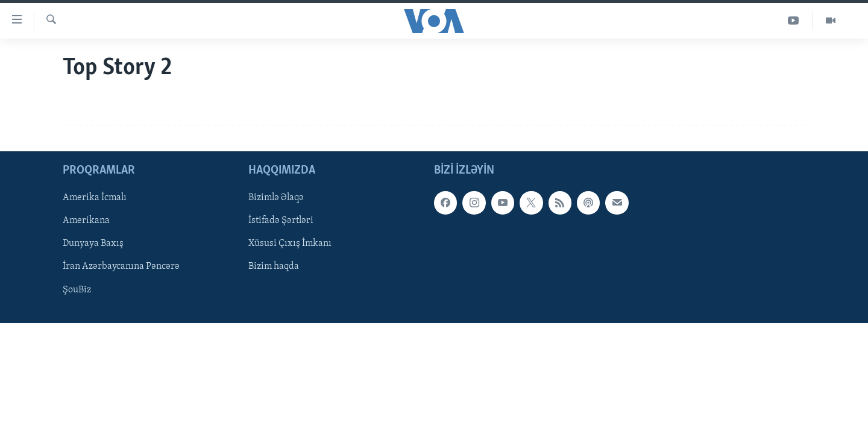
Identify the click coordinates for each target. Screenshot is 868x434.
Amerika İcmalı (95, 198)
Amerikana (86, 221)
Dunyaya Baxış (93, 244)
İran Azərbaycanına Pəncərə (121, 267)
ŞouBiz (77, 290)
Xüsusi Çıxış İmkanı (290, 244)
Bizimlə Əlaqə (276, 198)
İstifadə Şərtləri (281, 221)
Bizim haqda (274, 267)
